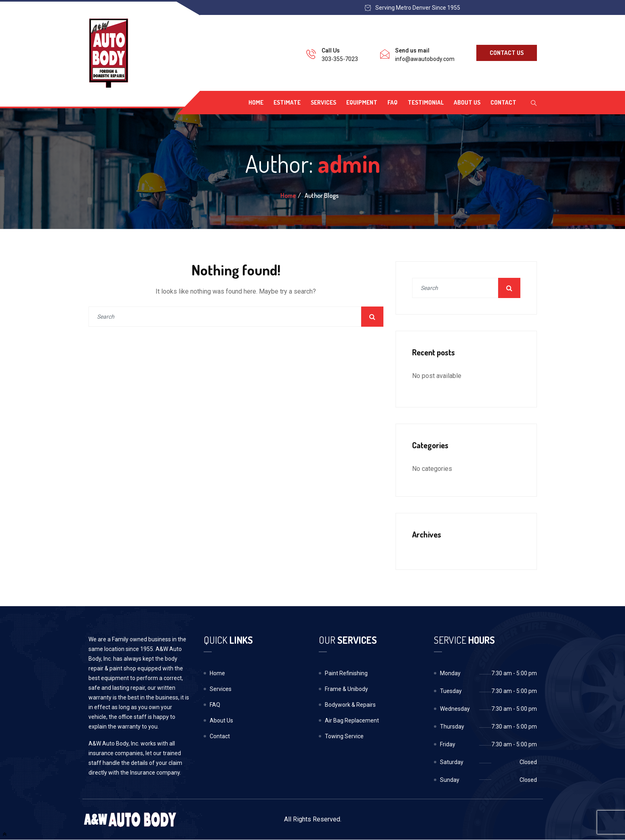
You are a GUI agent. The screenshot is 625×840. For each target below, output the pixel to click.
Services (323, 102)
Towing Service (344, 736)
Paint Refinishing (346, 673)
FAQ (392, 102)
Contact (503, 102)
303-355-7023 (340, 59)
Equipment (362, 102)
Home (256, 102)
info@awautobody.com (425, 59)
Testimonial (426, 102)
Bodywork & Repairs (350, 705)
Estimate (287, 102)
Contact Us (507, 53)
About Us (467, 102)
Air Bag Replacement (352, 720)
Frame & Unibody (346, 689)
